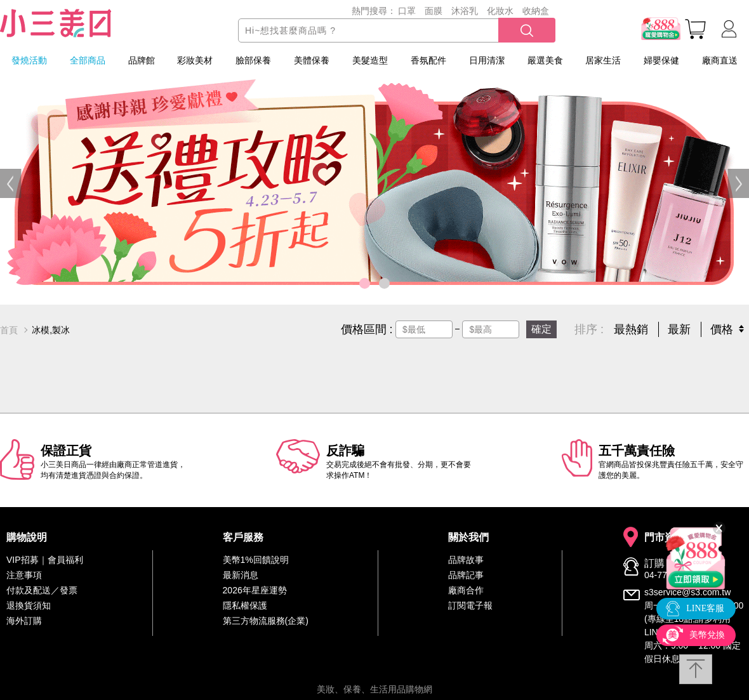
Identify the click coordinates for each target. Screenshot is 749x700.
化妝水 (500, 11)
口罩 (407, 11)
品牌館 (142, 60)
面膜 (434, 11)
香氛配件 (428, 60)
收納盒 (536, 11)
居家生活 (603, 60)
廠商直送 (720, 60)
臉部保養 (253, 60)
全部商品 (88, 60)
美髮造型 (370, 60)
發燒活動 (29, 60)
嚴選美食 (545, 60)
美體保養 (312, 60)
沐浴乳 (465, 11)
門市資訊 (665, 538)
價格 (722, 329)
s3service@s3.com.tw (687, 592)
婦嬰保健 (661, 60)
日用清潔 (487, 60)
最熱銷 (631, 329)
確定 (541, 329)
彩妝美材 (195, 60)
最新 (679, 329)
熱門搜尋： (374, 11)
